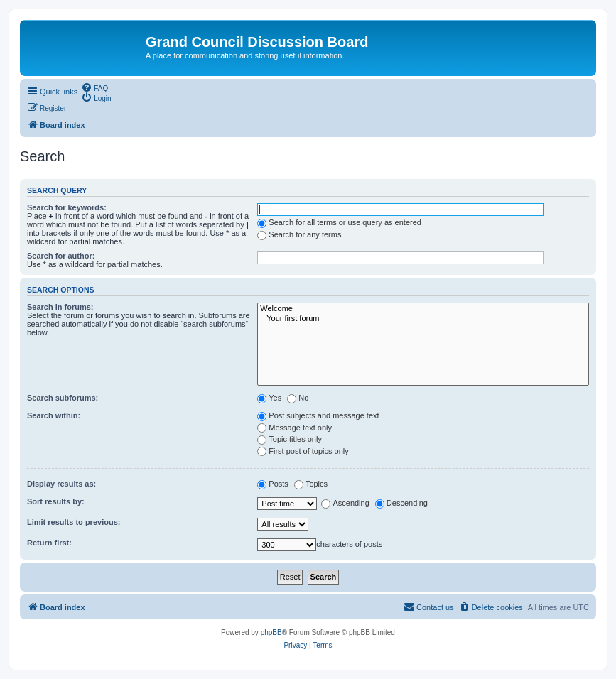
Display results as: (61, 484)
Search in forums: (60, 307)
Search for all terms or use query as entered (339, 222)
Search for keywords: (67, 207)
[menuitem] (94, 87)
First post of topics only (303, 451)
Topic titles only (290, 439)
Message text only (295, 428)
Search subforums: (63, 398)
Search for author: (61, 256)
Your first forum (423, 319)
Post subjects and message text (318, 415)
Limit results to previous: (74, 522)
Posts (273, 484)
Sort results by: (56, 501)
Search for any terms (299, 234)
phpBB (271, 632)
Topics (311, 484)
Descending (401, 503)
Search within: (54, 415)
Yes (269, 398)
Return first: (49, 543)
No (298, 398)
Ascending (345, 503)
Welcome (423, 309)
